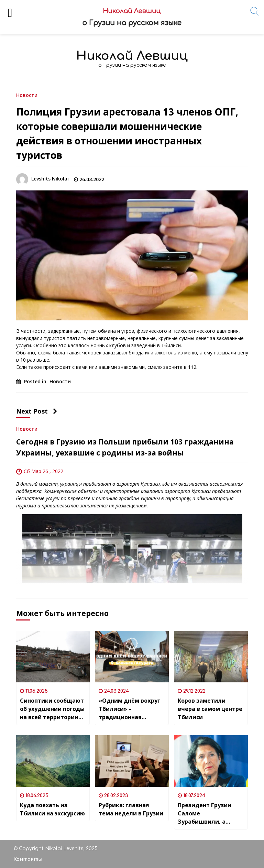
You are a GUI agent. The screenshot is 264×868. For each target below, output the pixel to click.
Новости (27, 95)
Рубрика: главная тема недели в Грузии (131, 809)
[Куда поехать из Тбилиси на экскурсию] (53, 761)
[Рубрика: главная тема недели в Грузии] (132, 761)
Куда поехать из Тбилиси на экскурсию (52, 809)
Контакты (28, 859)
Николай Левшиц (132, 56)
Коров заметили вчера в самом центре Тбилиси (210, 709)
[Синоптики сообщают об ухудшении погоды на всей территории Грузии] (53, 657)
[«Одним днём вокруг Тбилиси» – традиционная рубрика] (132, 657)
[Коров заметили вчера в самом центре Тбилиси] (211, 657)
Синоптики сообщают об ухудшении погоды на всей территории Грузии (52, 709)
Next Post (37, 411)
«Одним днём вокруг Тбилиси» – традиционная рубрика (129, 709)
